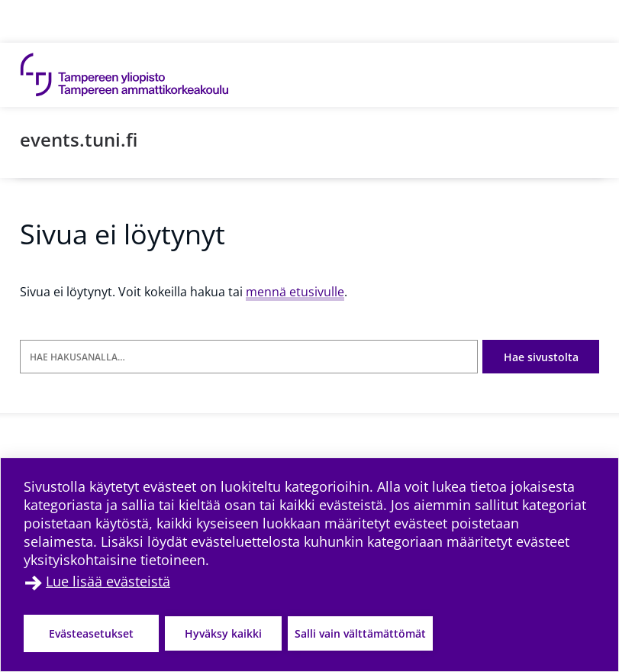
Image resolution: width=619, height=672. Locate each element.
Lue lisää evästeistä (108, 581)
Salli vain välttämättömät (360, 633)
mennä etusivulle (295, 292)
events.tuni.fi (79, 139)
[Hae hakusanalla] (249, 357)
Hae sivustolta (541, 357)
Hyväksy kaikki (223, 633)
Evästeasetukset (91, 633)
